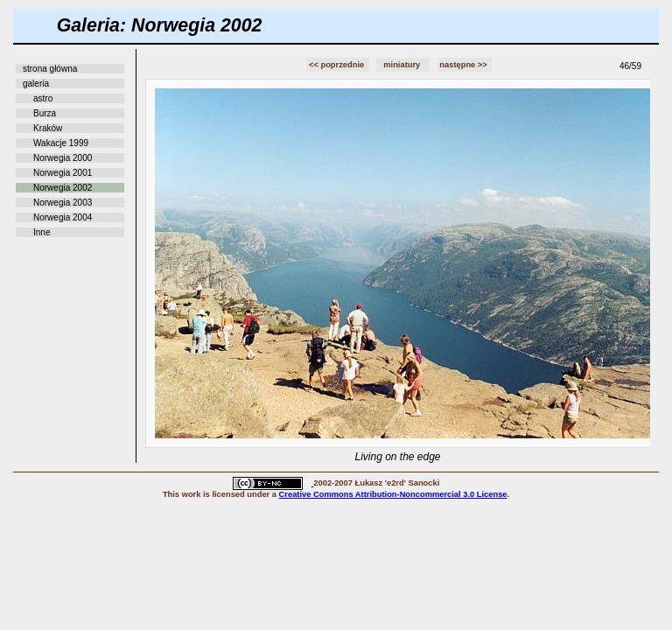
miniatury (403, 65)
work (192, 494)
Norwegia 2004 (63, 217)
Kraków (48, 128)
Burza (45, 113)
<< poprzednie (338, 65)
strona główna (50, 69)
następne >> (464, 65)
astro (43, 98)
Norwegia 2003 (63, 203)
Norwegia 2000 (63, 158)
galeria (36, 84)
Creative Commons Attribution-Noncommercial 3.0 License (393, 494)
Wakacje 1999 (61, 143)
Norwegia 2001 (63, 173)
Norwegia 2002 (63, 188)
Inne (42, 232)
